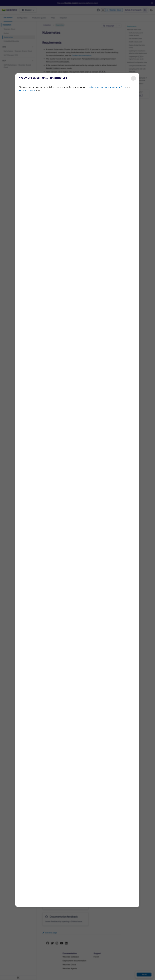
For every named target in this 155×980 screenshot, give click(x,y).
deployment (105, 87)
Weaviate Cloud (119, 87)
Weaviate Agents (27, 90)
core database (92, 87)
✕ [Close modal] (133, 78)
